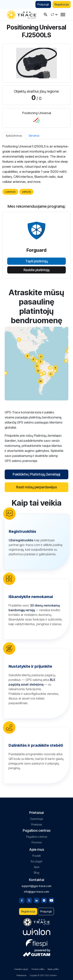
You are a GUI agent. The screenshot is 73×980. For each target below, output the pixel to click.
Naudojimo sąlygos (21, 969)
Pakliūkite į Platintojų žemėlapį (36, 474)
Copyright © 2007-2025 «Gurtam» (43, 975)
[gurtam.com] (37, 932)
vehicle (26, 192)
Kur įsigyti (36, 861)
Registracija (62, 4)
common (10, 192)
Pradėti (37, 856)
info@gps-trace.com (36, 892)
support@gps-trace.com (36, 886)
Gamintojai (36, 819)
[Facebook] (22, 900)
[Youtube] (51, 900)
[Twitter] (29, 900)
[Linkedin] (37, 900)
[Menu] (63, 15)
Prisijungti (43, 4)
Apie (37, 867)
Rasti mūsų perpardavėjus (36, 487)
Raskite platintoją (36, 270)
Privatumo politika (38, 969)
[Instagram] (44, 900)
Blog (37, 873)
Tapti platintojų (37, 261)
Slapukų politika (53, 969)
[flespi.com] (37, 942)
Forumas (37, 842)
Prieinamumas (21, 975)
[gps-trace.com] (22, 14)
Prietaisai (37, 824)
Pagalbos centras (37, 837)
